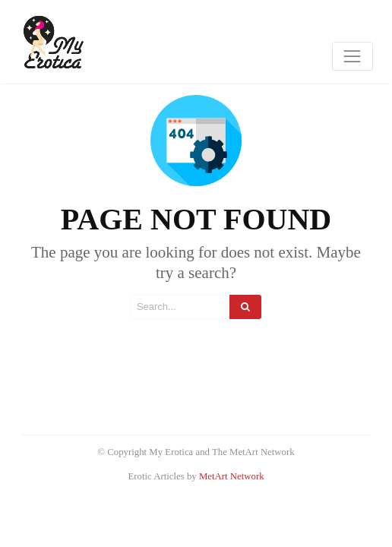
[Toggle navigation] (352, 56)
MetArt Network (232, 476)
